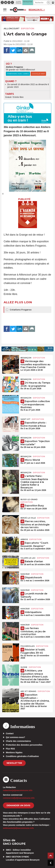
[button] (48, 3)
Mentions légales (14, 752)
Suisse (24, 667)
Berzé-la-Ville (28, 518)
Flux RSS (10, 749)
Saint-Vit (25, 419)
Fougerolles (28, 646)
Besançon (26, 358)
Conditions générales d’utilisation (22, 756)
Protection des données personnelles (24, 745)
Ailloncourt (12, 29)
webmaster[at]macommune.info (18, 828)
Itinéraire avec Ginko (18, 74)
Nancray (25, 574)
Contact (10, 733)
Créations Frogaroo (19, 310)
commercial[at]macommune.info (19, 798)
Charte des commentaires (18, 741)
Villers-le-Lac (28, 558)
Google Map (38, 74)
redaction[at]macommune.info (18, 790)
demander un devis (18, 805)
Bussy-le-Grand (29, 499)
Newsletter (14, 763)
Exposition (28, 29)
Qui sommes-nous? (15, 737)
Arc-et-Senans (28, 691)
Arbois (24, 539)
